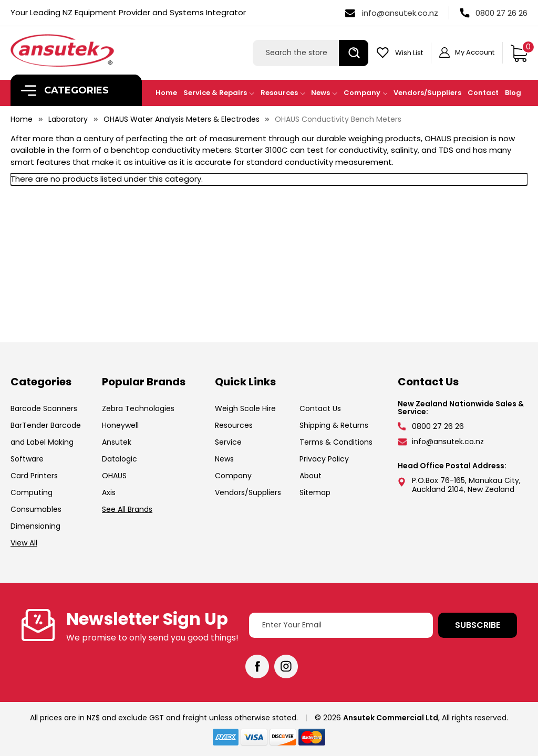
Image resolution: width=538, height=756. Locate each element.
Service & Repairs (219, 93)
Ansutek (117, 442)
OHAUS (114, 476)
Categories (65, 91)
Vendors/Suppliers (427, 93)
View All (24, 543)
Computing (32, 492)
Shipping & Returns (334, 425)
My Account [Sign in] (475, 52)
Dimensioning (35, 526)
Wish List (409, 53)
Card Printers (34, 476)
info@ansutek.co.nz (400, 13)
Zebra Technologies (138, 408)
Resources (283, 93)
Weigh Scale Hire (245, 408)
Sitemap (315, 492)
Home (166, 93)
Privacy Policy (324, 459)
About (311, 476)
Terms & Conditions (336, 442)
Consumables (36, 509)
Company (366, 93)
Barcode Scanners (44, 408)
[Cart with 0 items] (519, 53)
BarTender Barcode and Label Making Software (46, 442)
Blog (513, 93)
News (324, 93)
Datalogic (120, 459)
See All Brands (127, 509)
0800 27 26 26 (501, 13)
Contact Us (320, 408)
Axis (109, 492)
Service (228, 442)
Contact (483, 93)
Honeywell (120, 425)
